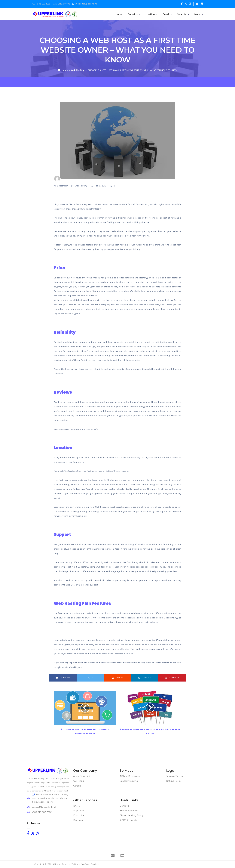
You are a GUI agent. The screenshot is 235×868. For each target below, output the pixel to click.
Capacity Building (129, 781)
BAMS (77, 806)
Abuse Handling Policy (132, 815)
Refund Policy (174, 781)
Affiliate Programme (130, 776)
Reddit (117, 678)
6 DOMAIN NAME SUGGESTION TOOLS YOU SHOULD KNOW (150, 732)
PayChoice (79, 811)
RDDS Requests (128, 820)
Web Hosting (78, 70)
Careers (77, 786)
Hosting (152, 14)
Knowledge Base (129, 811)
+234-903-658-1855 (41, 4)
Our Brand (79, 781)
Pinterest (172, 678)
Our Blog (124, 806)
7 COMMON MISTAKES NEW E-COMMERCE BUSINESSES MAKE (85, 732)
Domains (134, 14)
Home (119, 14)
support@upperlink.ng (86, 4)
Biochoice (78, 820)
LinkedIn (145, 678)
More (199, 14)
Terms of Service (175, 776)
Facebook (63, 678)
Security (183, 14)
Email (167, 14)
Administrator (61, 186)
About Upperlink (82, 776)
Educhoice (79, 815)
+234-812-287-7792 (61, 4)
